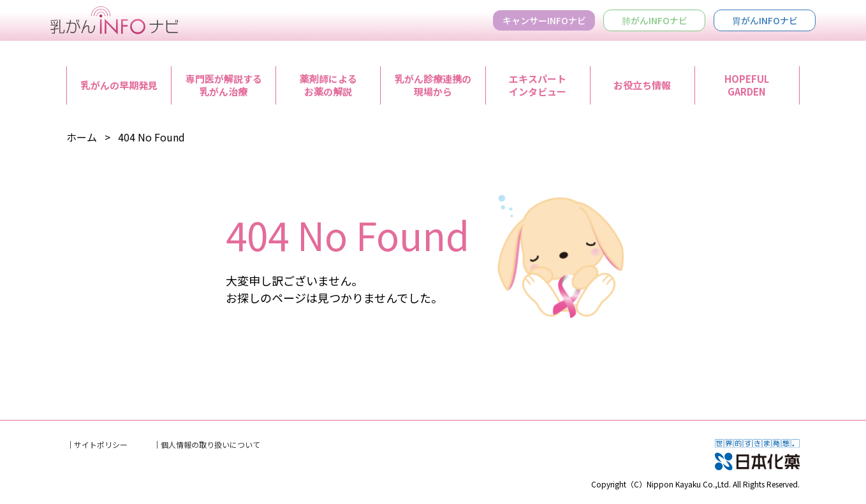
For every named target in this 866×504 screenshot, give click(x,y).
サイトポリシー (101, 444)
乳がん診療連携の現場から (433, 85)
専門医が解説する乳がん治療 (224, 85)
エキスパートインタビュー (538, 85)
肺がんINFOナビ (655, 20)
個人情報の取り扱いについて (210, 444)
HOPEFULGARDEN (747, 85)
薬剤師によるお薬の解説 (328, 85)
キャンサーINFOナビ (544, 20)
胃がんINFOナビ (765, 20)
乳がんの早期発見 (119, 85)
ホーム (82, 137)
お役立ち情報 (642, 85)
